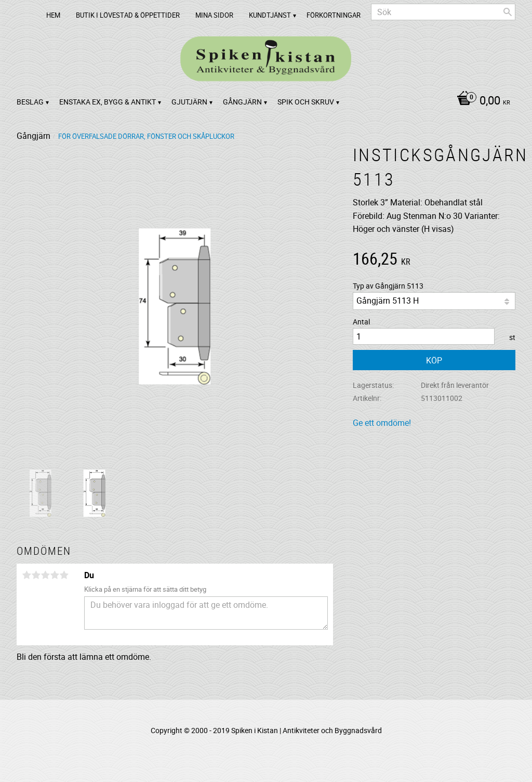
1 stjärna (26, 575)
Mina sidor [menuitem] (214, 15)
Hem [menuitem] (53, 15)
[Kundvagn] (481, 101)
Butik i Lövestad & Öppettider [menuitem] (128, 15)
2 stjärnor (36, 575)
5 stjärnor (64, 575)
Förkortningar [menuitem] (334, 15)
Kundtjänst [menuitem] (270, 15)
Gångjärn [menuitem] (242, 102)
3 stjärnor (45, 575)
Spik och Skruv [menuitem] (306, 102)
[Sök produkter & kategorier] (443, 12)
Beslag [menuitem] (30, 102)
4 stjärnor (55, 575)
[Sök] (508, 12)
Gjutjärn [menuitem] (189, 102)
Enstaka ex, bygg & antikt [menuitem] (108, 102)
